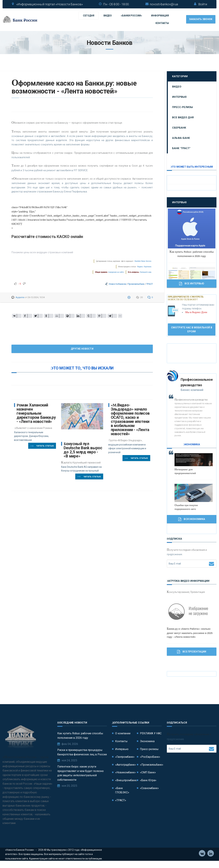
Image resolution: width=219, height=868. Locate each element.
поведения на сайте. (116, 272)
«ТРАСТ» (121, 800)
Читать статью (42, 446)
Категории (180, 76)
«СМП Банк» (148, 772)
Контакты (162, 23)
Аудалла (20, 297)
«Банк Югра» (148, 780)
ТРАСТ (150, 284)
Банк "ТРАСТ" (181, 148)
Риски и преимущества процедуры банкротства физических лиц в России (82, 752)
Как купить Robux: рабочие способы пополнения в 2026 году (80, 736)
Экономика (147, 741)
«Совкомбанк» (149, 788)
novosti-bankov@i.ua (164, 4)
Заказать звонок (201, 19)
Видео (108, 16)
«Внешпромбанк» (126, 780)
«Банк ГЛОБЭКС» (122, 790)
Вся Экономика (192, 519)
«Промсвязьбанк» (152, 765)
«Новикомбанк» (125, 772)
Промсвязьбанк (136, 284)
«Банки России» (131, 16)
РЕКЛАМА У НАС (151, 733)
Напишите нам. (146, 272)
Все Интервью (192, 284)
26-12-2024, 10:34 (36, 297)
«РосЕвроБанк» (150, 757)
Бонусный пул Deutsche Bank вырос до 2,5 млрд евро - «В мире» (83, 450)
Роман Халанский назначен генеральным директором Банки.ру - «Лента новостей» (36, 413)
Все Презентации (192, 652)
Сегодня (89, 16)
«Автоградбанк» (125, 765)
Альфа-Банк (181, 138)
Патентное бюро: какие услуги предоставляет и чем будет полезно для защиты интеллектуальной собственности (80, 773)
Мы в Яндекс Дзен (196, 312)
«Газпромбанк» (125, 757)
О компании (123, 733)
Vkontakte (202, 859)
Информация (160, 16)
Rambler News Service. (143, 261)
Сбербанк (179, 128)
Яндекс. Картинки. (144, 267)
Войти (203, 4)
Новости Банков (117, 284)
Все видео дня (183, 117)
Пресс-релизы (182, 107)
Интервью (179, 97)
